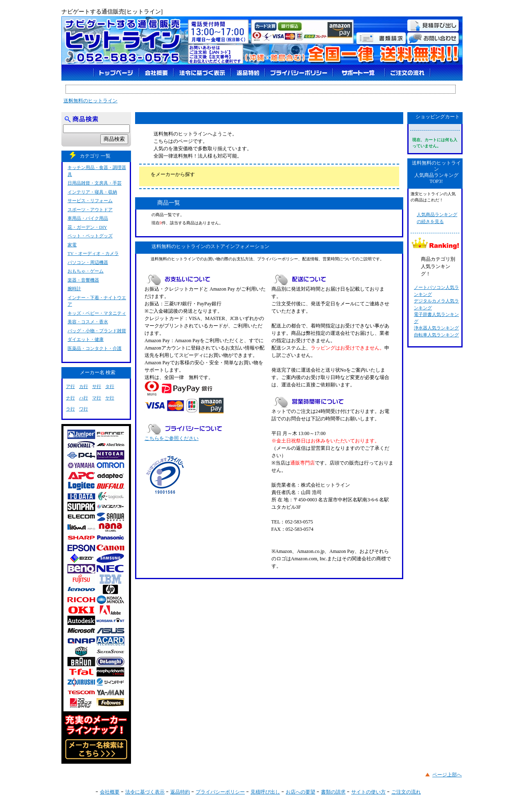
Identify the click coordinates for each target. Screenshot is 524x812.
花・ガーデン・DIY (87, 227)
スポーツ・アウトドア (90, 210)
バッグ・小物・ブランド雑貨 (97, 331)
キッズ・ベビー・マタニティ (97, 313)
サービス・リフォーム (90, 201)
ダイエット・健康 (86, 339)
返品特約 (180, 792)
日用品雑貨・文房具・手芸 (95, 183)
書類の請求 (333, 792)
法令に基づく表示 (145, 792)
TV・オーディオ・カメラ (93, 253)
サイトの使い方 (368, 792)
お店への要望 (300, 792)
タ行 (110, 386)
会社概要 (110, 792)
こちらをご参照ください (172, 438)
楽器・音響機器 (83, 280)
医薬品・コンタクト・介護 (95, 348)
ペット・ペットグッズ (90, 236)
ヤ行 (110, 398)
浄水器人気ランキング (436, 328)
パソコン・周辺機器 (88, 262)
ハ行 (84, 398)
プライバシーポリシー (220, 792)
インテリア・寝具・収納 (92, 192)
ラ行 (70, 409)
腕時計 (74, 289)
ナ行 (70, 398)
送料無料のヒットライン (90, 101)
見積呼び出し (265, 792)
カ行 (84, 386)
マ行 (97, 398)
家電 (72, 245)
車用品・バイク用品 (88, 218)
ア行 (70, 386)
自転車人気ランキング (436, 335)
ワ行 (84, 409)
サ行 (97, 386)
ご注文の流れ (406, 792)
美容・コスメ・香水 (88, 322)
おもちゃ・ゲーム (86, 271)
